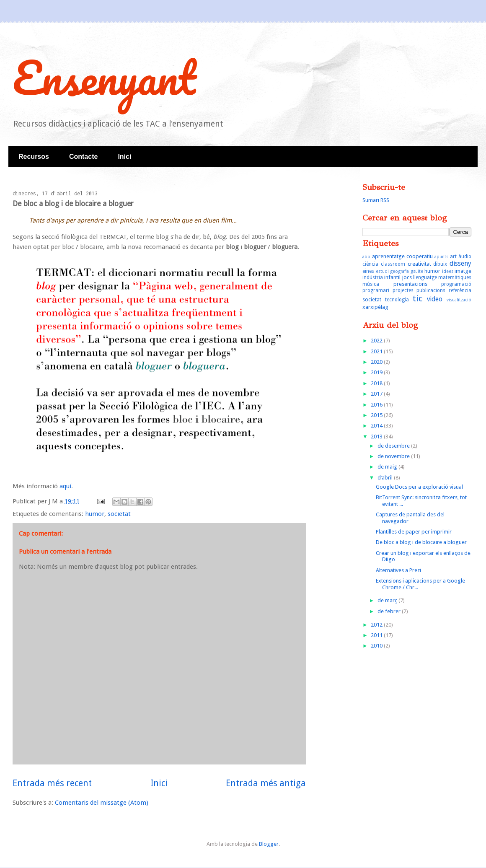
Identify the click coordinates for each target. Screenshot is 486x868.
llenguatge (425, 277)
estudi (382, 271)
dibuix (440, 264)
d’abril (386, 478)
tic (417, 298)
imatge (463, 271)
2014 (377, 426)
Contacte (83, 157)
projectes (403, 290)
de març (388, 600)
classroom (393, 264)
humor (95, 514)
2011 (377, 635)
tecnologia (397, 300)
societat (119, 514)
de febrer (390, 611)
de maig (388, 467)
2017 (377, 394)
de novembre (394, 456)
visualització (459, 300)
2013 (377, 437)
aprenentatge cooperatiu (402, 256)
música (371, 284)
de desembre (394, 446)
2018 (377, 383)
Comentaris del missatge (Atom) (102, 803)
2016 (377, 405)
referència (460, 290)
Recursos (34, 157)
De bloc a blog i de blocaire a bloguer (421, 542)
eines (368, 271)
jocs (407, 277)
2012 (377, 625)
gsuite (417, 271)
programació (456, 284)
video (435, 299)
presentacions (410, 284)
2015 (377, 415)
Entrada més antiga (266, 783)
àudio (465, 257)
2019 (377, 372)
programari (376, 290)
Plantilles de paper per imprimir (414, 532)
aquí (65, 486)
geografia (399, 271)
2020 (377, 362)
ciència (370, 264)
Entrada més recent (52, 783)
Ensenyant (104, 77)
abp (366, 257)
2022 (377, 341)
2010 (377, 646)
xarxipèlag (375, 307)
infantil (392, 277)
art (453, 257)
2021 (377, 351)
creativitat (419, 264)
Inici (124, 157)
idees (448, 271)
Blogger (269, 844)
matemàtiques (455, 277)
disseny (460, 263)
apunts (441, 257)
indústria (373, 277)
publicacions (431, 290)
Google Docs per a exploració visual (419, 487)
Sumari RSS (376, 200)
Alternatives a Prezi (398, 570)
